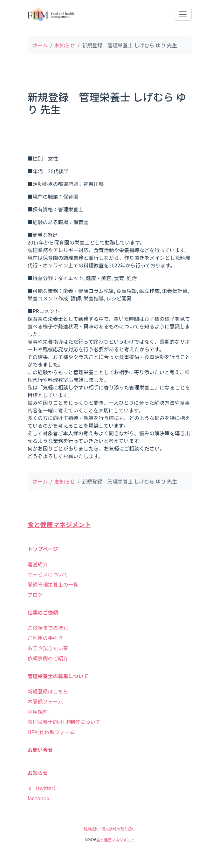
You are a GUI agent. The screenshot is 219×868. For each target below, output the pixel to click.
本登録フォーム (45, 701)
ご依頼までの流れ (48, 628)
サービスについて (48, 574)
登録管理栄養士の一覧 (53, 584)
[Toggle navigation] (183, 14)
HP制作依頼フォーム (51, 732)
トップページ (43, 549)
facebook (39, 798)
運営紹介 (38, 564)
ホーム (40, 45)
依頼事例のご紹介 (48, 658)
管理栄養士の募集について (58, 676)
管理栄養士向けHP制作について (64, 722)
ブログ (35, 595)
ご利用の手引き (45, 638)
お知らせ (65, 45)
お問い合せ (40, 750)
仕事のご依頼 (43, 612)
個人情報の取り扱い (119, 829)
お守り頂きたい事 (48, 648)
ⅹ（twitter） (43, 788)
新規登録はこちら (48, 691)
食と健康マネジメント (59, 524)
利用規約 (38, 712)
